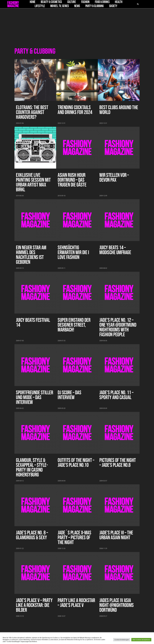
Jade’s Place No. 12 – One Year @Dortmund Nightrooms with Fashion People (118, 327)
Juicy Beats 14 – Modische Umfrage (115, 250)
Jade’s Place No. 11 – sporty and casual (116, 395)
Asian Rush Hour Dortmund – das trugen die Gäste (72, 180)
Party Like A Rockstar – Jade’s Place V (76, 603)
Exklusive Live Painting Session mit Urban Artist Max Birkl (33, 182)
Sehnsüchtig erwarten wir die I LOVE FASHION (73, 253)
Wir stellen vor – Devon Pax (114, 178)
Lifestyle (40, 6)
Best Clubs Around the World (119, 110)
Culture (72, 2)
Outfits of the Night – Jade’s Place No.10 (76, 463)
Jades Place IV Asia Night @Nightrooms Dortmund (117, 605)
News (77, 6)
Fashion (85, 2)
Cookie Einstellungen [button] (122, 640)
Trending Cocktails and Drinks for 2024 (75, 110)
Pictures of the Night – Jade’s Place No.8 (118, 463)
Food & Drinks (102, 2)
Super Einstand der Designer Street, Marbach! (74, 325)
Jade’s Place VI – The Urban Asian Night (116, 535)
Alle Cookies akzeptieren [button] (141, 640)
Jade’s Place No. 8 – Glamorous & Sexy (32, 535)
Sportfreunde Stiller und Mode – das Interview (34, 397)
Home (33, 2)
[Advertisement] (77, 24)
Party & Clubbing (95, 6)
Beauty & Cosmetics (51, 2)
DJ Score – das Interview (69, 395)
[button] (4, 5)
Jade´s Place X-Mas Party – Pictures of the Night (74, 538)
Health (119, 2)
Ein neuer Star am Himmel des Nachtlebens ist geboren (31, 255)
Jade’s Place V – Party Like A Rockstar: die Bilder (34, 605)
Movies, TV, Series (60, 6)
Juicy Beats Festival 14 (33, 323)
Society (113, 6)
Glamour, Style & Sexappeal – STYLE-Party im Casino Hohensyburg (32, 468)
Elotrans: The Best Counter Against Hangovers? (32, 112)
